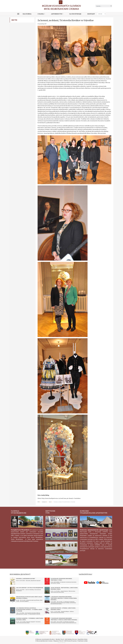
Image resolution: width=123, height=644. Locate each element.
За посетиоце (75, 14)
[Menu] (18, 14)
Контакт (91, 14)
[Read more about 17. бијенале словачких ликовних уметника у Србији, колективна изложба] (47, 621)
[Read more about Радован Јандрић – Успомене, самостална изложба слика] (13, 621)
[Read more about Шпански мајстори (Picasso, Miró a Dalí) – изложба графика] (13, 599)
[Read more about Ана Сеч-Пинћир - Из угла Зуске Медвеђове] (13, 590)
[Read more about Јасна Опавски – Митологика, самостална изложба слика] (47, 590)
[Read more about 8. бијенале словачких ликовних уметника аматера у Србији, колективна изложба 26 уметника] (47, 599)
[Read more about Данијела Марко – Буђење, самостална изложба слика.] (47, 611)
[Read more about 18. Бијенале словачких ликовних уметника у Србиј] (47, 581)
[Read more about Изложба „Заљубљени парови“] (13, 581)
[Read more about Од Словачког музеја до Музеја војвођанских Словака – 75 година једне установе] (13, 611)
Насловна (27, 14)
